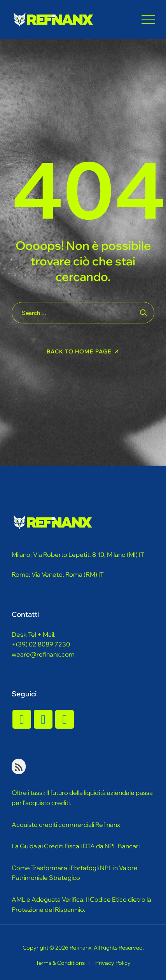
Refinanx (80, 948)
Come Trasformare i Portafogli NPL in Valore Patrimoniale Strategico (75, 873)
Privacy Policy (113, 963)
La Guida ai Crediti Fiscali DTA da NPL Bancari (76, 846)
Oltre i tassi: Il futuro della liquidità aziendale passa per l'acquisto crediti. (82, 798)
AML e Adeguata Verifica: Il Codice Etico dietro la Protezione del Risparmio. (81, 904)
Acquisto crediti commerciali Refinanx (66, 825)
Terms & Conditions (60, 963)
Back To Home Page (79, 351)
